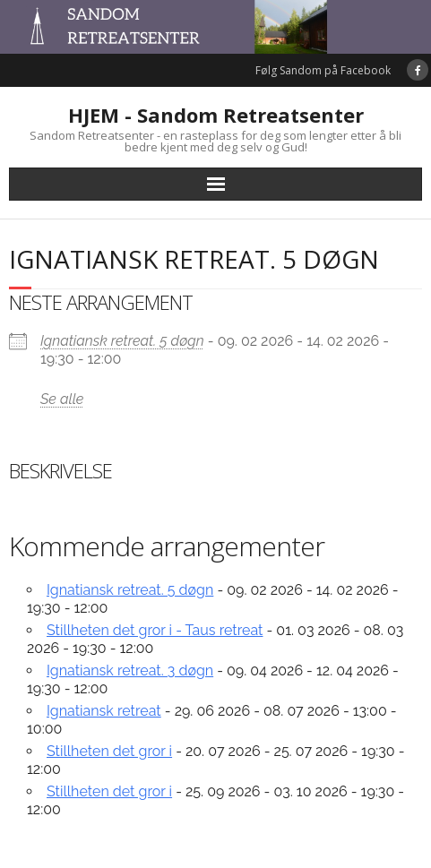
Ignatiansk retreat (104, 711)
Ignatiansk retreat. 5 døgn (122, 341)
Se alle (62, 399)
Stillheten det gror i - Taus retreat (155, 630)
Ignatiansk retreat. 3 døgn (130, 670)
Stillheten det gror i (109, 751)
